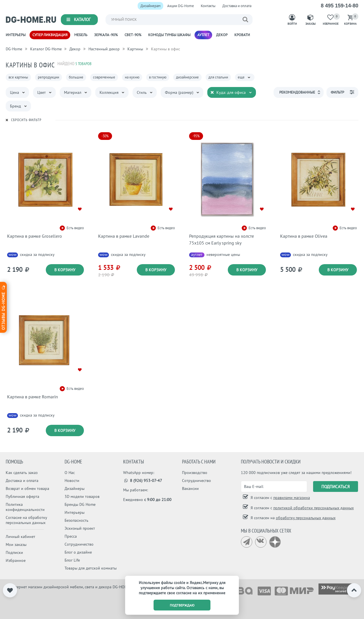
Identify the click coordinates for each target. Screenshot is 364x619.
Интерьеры (16, 35)
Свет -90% (133, 35)
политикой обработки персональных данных (314, 508)
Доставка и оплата (237, 6)
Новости (72, 481)
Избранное (16, 560)
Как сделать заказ (22, 473)
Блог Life (72, 560)
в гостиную (158, 77)
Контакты (208, 6)
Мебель (81, 35)
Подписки (14, 552)
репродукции (48, 77)
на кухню (132, 77)
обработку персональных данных (306, 518)
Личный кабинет (20, 537)
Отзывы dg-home (3, 307)
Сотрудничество (79, 544)
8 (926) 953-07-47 (143, 481)
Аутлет (203, 35)
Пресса (71, 536)
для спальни (218, 77)
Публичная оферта (22, 496)
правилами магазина (292, 498)
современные (104, 77)
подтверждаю (182, 605)
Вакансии (190, 488)
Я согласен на (292, 518)
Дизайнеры (75, 488)
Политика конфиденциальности (25, 507)
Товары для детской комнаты (91, 568)
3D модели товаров (82, 496)
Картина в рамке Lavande (124, 236)
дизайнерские (187, 77)
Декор (222, 35)
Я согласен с (280, 498)
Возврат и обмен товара (27, 488)
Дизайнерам (150, 6)
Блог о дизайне (78, 552)
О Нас (70, 473)
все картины (18, 77)
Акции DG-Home (181, 6)
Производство (195, 473)
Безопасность (76, 520)
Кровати (242, 35)
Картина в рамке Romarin (33, 397)
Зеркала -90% (106, 35)
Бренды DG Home (80, 504)
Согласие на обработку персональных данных (26, 520)
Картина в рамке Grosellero (35, 236)
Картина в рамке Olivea (304, 236)
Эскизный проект (80, 528)
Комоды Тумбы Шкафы (169, 35)
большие (76, 77)
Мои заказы (16, 545)
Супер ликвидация (50, 35)
